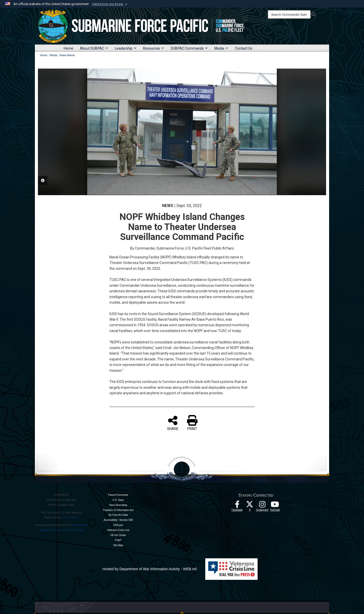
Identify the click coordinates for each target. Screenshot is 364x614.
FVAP (118, 540)
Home (69, 48)
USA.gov (118, 525)
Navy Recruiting (118, 505)
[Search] (289, 14)
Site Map (118, 545)
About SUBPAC (94, 48)
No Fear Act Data (118, 515)
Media (221, 48)
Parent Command (118, 495)
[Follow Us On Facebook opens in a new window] (237, 506)
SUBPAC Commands (189, 48)
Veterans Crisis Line (118, 530)
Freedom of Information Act (118, 510)
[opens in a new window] (262, 506)
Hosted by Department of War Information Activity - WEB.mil (150, 569)
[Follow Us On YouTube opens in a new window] (275, 506)
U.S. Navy (118, 500)
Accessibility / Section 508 (118, 520)
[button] (110, 4)
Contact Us (244, 48)
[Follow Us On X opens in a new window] (250, 506)
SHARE (173, 423)
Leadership (126, 48)
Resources (154, 48)
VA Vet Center (118, 535)
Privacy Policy (70, 517)
